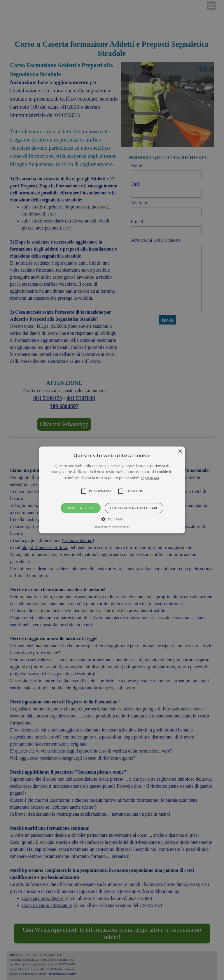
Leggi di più (150, 478)
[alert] (112, 490)
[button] (112, 490)
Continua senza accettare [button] (134, 508)
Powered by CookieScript (112, 528)
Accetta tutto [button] (81, 508)
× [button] (180, 452)
